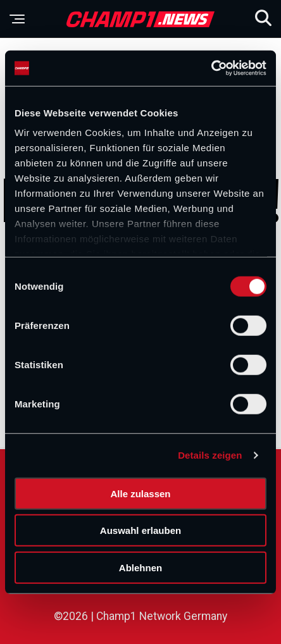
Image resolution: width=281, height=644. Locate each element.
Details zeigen (210, 455)
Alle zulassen (140, 493)
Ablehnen (140, 567)
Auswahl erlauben (140, 530)
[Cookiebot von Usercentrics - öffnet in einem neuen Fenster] (211, 68)
